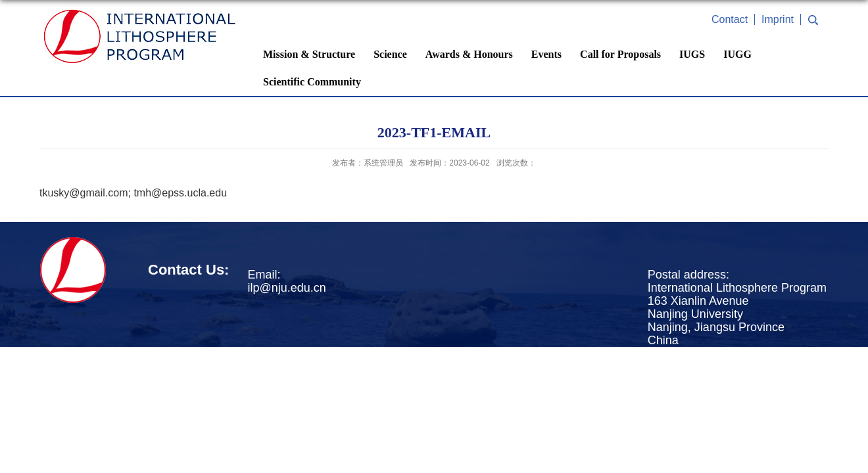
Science (390, 54)
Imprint (778, 19)
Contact (730, 19)
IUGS (692, 54)
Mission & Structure (309, 54)
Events (546, 54)
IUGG (737, 54)
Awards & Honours (469, 54)
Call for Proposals (620, 54)
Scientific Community (312, 82)
